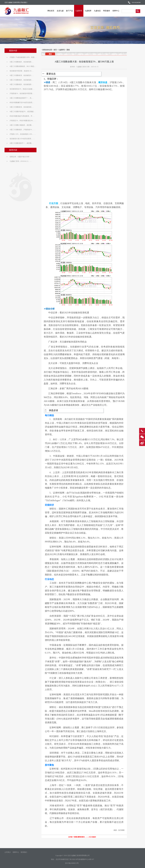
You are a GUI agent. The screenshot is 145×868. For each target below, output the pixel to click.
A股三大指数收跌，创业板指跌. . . (22, 62)
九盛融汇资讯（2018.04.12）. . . (21, 161)
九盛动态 (97, 11)
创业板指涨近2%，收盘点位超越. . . (22, 89)
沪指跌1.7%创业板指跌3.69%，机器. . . (23, 57)
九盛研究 (79, 11)
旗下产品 (70, 11)
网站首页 (51, 11)
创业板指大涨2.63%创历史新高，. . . (22, 139)
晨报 (68, 50)
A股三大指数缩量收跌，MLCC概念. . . (23, 66)
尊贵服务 (107, 11)
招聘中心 (116, 11)
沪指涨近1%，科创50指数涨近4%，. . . (23, 121)
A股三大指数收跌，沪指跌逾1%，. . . (23, 130)
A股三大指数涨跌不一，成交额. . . (22, 143)
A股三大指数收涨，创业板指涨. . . (22, 107)
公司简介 (8, 852)
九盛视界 (88, 11)
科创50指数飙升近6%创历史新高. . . (22, 103)
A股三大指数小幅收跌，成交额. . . (22, 125)
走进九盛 (60, 11)
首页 (55, 50)
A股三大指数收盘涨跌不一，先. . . (22, 98)
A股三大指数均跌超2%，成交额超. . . (23, 112)
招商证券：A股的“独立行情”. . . (21, 157)
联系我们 (24, 852)
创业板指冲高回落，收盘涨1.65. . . (22, 71)
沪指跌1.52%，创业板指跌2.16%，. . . (23, 134)
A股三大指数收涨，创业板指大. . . (22, 75)
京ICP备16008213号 (72, 863)
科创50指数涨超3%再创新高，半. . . (22, 116)
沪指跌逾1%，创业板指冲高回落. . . (22, 93)
